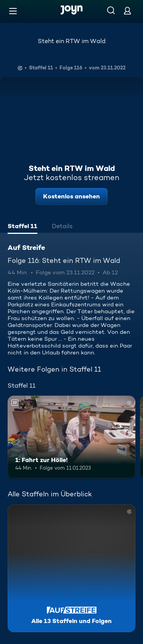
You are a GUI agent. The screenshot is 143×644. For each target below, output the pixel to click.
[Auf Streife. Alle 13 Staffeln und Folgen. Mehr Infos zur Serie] (71, 568)
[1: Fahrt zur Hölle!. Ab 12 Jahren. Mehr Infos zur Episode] (71, 437)
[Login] (127, 10)
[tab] (22, 227)
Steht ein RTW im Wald (72, 41)
